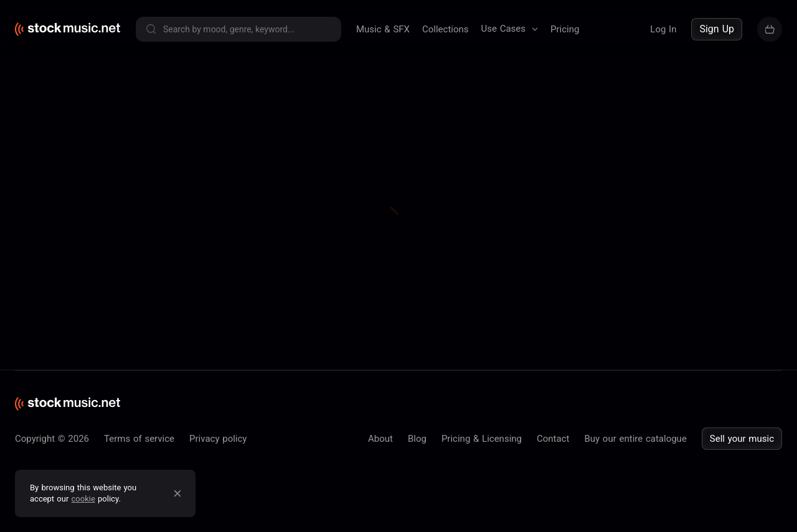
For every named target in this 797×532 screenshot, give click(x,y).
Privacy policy (218, 439)
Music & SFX (383, 29)
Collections (446, 29)
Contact (553, 439)
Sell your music (742, 439)
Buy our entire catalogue (635, 439)
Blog (417, 439)
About (380, 439)
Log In (663, 29)
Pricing (565, 29)
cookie (83, 499)
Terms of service (139, 439)
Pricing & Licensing (482, 439)
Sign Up (717, 29)
